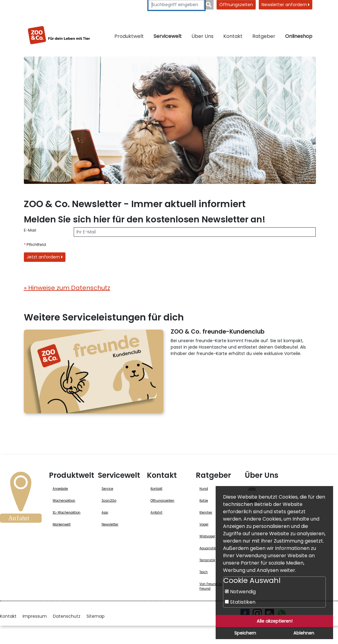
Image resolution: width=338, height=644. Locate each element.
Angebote (60, 489)
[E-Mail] (195, 232)
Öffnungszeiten (236, 5)
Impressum (35, 616)
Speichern (245, 633)
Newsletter (110, 524)
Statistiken (240, 602)
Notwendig (240, 592)
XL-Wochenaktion (67, 512)
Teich (204, 572)
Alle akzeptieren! (275, 621)
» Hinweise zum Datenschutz (67, 288)
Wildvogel (207, 536)
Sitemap (96, 616)
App (105, 512)
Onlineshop (299, 36)
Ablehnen (304, 633)
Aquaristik (208, 548)
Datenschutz (67, 616)
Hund (204, 489)
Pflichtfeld (35, 245)
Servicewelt (168, 36)
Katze (204, 501)
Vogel (204, 524)
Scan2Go (109, 501)
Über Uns (202, 36)
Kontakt (233, 36)
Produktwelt (129, 36)
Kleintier (206, 512)
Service (107, 489)
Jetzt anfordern (45, 257)
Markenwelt (62, 524)
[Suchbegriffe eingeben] (176, 5)
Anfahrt (156, 512)
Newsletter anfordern (286, 5)
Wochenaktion (64, 501)
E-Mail (30, 230)
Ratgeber (264, 36)
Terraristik (207, 560)
